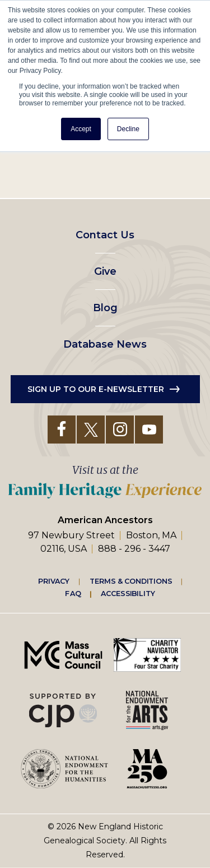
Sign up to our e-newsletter (96, 389)
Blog (105, 308)
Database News (105, 344)
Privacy (54, 581)
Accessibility (128, 593)
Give (105, 271)
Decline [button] (128, 129)
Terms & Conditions (131, 581)
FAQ (73, 593)
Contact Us (105, 235)
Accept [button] (81, 129)
